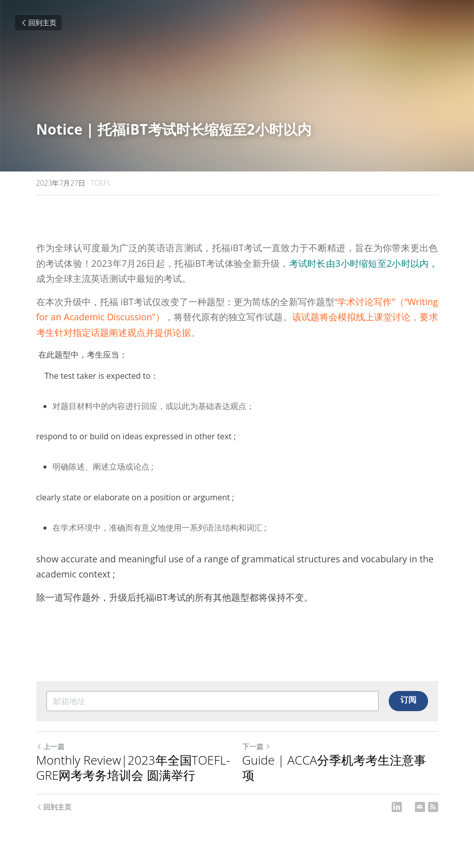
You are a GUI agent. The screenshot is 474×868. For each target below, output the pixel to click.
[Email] (420, 807)
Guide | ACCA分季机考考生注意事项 (334, 768)
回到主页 (38, 22)
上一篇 (50, 746)
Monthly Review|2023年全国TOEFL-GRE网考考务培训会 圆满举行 (133, 768)
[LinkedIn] (397, 807)
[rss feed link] (433, 807)
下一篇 (256, 746)
